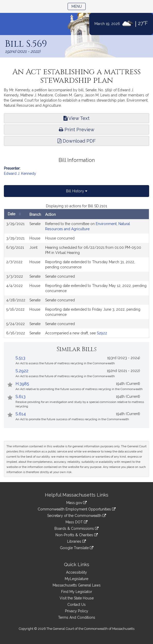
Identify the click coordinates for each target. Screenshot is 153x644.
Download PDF (77, 141)
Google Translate (77, 548)
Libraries (77, 541)
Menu (79, 6)
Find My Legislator (77, 592)
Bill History (77, 191)
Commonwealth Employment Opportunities (77, 509)
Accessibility (77, 572)
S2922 (102, 333)
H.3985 (22, 384)
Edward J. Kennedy (20, 174)
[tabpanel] (77, 271)
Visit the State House (77, 598)
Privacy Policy (77, 611)
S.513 (20, 358)
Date (16, 214)
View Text (77, 118)
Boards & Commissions (77, 529)
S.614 (21, 414)
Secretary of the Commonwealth (77, 516)
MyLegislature (77, 579)
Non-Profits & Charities (77, 535)
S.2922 (22, 371)
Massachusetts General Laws (77, 585)
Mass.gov (77, 503)
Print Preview (77, 130)
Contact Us (77, 605)
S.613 (21, 397)
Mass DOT (77, 522)
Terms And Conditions (77, 617)
